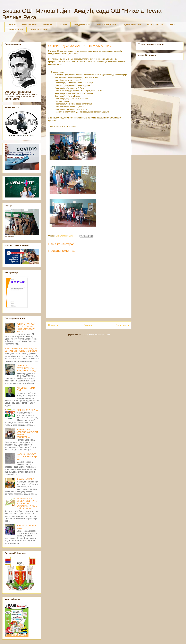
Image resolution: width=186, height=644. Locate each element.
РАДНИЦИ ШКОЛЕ (132, 25)
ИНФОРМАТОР (30, 25)
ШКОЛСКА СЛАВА (25, 479)
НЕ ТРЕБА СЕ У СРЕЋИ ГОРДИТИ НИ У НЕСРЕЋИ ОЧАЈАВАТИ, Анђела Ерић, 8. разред (27, 503)
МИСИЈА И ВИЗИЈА (107, 25)
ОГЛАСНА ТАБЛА (38, 30)
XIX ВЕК (63, 25)
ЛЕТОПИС (48, 25)
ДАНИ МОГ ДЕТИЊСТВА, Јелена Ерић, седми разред (27, 368)
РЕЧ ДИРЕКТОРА (82, 25)
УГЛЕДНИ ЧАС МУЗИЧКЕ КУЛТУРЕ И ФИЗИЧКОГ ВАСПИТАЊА (27, 433)
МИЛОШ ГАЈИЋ (16, 30)
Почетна (12, 25)
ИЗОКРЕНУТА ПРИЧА (27, 410)
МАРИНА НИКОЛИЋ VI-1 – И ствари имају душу (27, 457)
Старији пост (122, 325)
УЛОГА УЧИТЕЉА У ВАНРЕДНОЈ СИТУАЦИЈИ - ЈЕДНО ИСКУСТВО (21, 350)
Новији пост (54, 325)
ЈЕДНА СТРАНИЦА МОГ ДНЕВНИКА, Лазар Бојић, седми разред (26, 327)
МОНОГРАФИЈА (155, 25)
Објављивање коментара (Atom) (96, 335)
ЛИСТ (172, 25)
